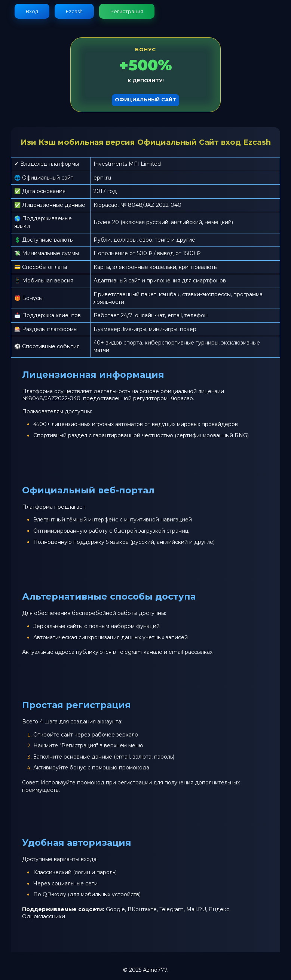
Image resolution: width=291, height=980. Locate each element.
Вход (32, 11)
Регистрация (127, 11)
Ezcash (74, 11)
